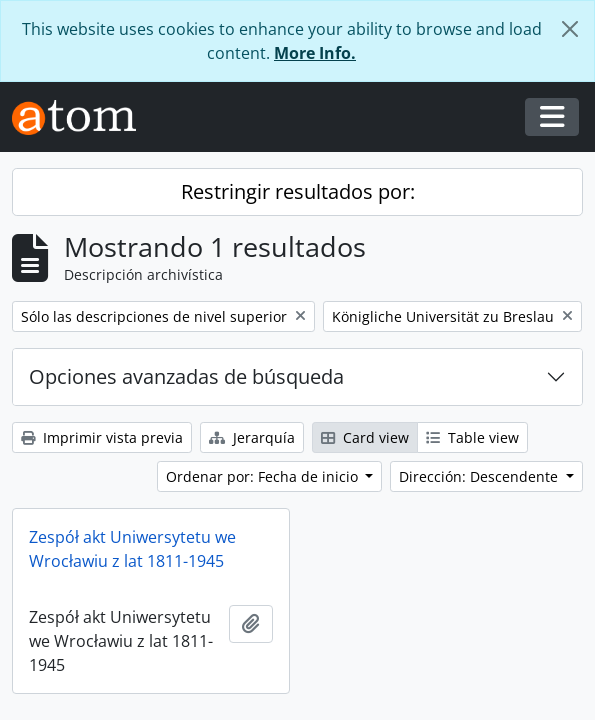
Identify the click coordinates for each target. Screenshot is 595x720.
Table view (472, 437)
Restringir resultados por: (298, 191)
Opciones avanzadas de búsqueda (186, 376)
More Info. (315, 53)
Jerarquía (252, 437)
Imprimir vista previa (102, 437)
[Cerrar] (570, 29)
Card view (365, 437)
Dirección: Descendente (480, 476)
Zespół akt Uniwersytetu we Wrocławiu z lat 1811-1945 (132, 549)
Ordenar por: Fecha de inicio (264, 476)
